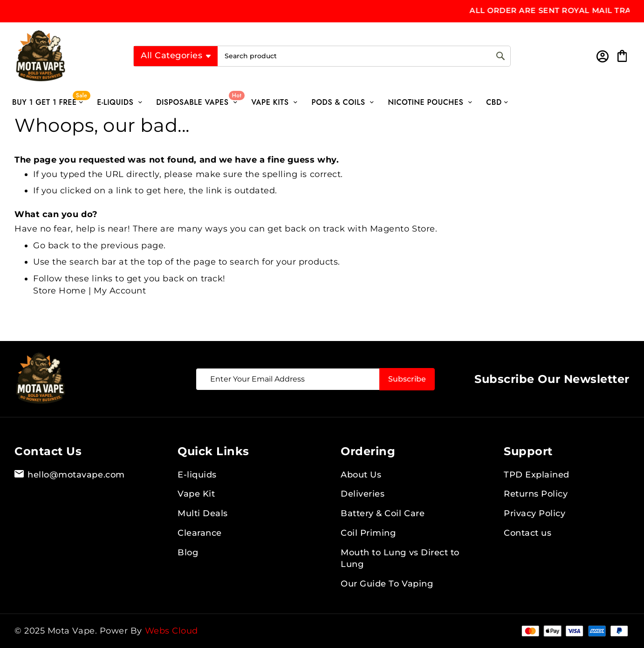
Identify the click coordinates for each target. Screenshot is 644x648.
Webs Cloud (171, 631)
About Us (361, 475)
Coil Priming (368, 533)
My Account (120, 291)
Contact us (528, 533)
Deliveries (363, 494)
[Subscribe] (407, 379)
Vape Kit (196, 494)
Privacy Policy (535, 513)
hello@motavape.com (70, 475)
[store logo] (58, 56)
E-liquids (197, 475)
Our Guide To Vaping (387, 584)
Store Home (59, 291)
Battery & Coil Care (383, 513)
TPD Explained (537, 475)
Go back (51, 246)
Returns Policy (536, 494)
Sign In (602, 56)
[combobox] (364, 56)
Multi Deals (203, 513)
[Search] (500, 56)
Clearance (200, 533)
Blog (188, 553)
